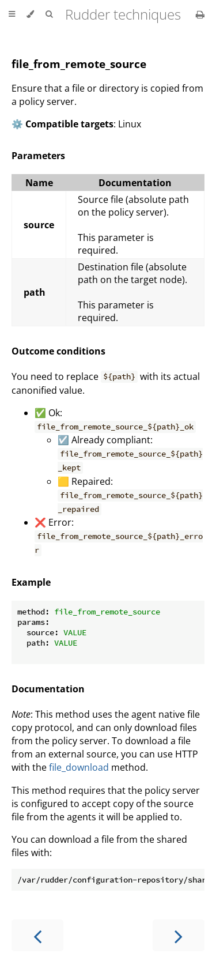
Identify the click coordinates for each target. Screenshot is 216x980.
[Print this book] (200, 14)
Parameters (38, 156)
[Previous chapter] (37, 935)
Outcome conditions (58, 351)
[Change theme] (30, 14)
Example (31, 582)
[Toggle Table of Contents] (12, 14)
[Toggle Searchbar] (49, 14)
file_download (79, 767)
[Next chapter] (179, 935)
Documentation (48, 689)
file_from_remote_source (79, 64)
